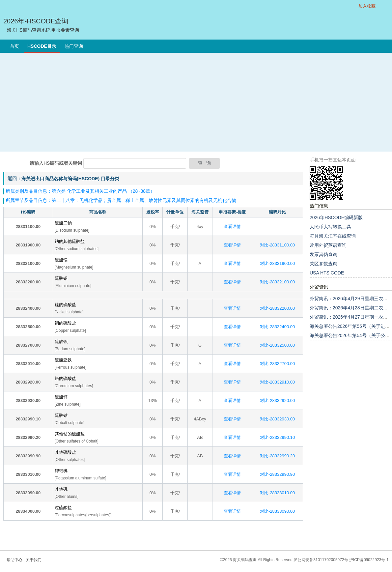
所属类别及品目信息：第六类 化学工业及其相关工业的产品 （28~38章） (80, 191)
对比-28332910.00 (277, 382)
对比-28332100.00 (277, 282)
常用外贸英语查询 (328, 245)
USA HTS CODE (327, 273)
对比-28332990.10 (277, 437)
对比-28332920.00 (277, 400)
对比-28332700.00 (277, 364)
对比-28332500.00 (277, 345)
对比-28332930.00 (277, 419)
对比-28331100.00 (277, 245)
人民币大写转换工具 (330, 227)
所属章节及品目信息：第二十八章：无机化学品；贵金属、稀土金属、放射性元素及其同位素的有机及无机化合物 (121, 200)
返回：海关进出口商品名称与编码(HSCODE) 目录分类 (63, 179)
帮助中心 (14, 560)
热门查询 (74, 46)
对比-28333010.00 (277, 493)
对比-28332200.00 (277, 308)
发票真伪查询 (323, 254)
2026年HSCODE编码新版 (336, 217)
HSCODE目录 (42, 46)
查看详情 (232, 227)
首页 (14, 46)
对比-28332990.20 (277, 456)
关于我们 (34, 560)
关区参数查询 (323, 264)
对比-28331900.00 (277, 263)
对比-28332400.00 (277, 327)
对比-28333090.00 (277, 511)
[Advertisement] (196, 102)
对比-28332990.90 (277, 474)
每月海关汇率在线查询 (333, 236)
